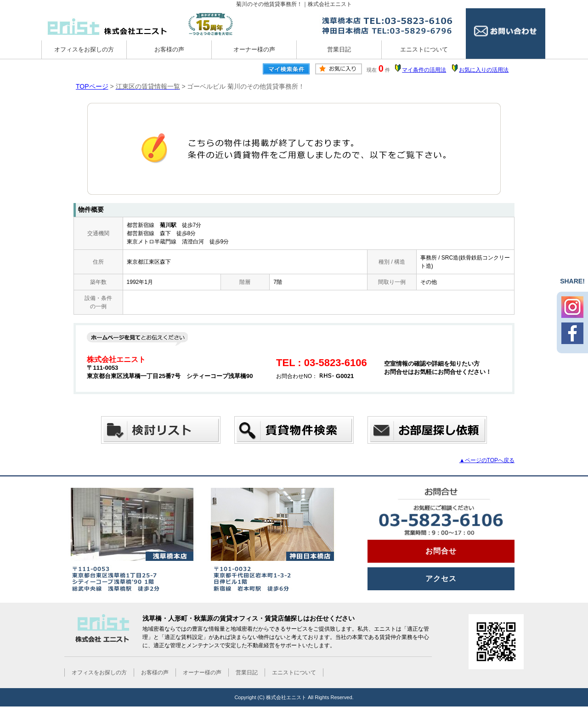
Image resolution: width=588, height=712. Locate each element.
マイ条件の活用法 (424, 70)
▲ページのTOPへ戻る (487, 460)
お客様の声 (169, 49)
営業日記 (339, 49)
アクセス (441, 579)
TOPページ (92, 86)
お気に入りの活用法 (484, 70)
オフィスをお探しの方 (84, 49)
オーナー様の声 (254, 49)
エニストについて (424, 49)
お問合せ (441, 551)
